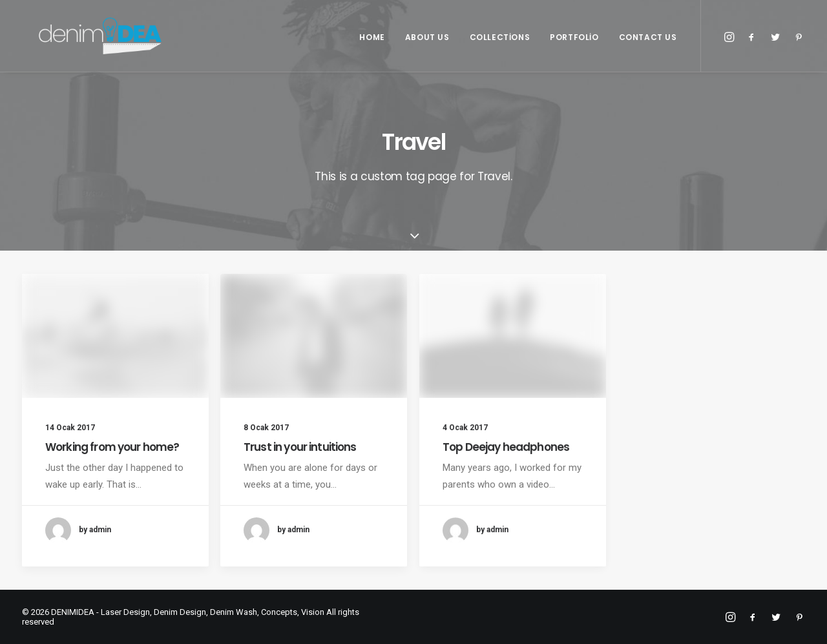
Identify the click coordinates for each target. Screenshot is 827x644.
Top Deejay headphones (506, 461)
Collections (500, 48)
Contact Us (648, 48)
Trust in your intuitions (300, 448)
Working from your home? (112, 447)
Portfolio (574, 48)
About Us (427, 48)
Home (372, 48)
